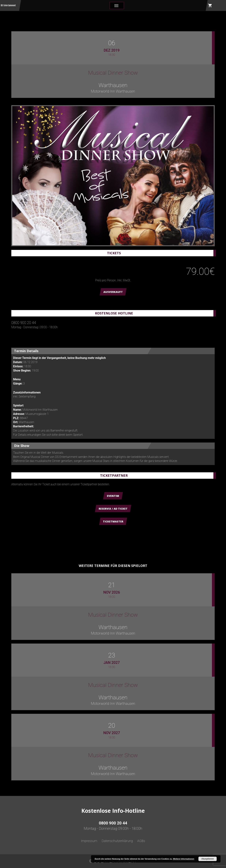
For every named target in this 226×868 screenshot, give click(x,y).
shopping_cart (210, 5)
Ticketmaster (113, 521)
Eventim (113, 496)
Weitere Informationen (184, 859)
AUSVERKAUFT (113, 292)
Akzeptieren (208, 859)
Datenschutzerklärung (117, 841)
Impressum (89, 841)
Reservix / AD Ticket (113, 509)
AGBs (141, 841)
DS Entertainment (8, 5)
